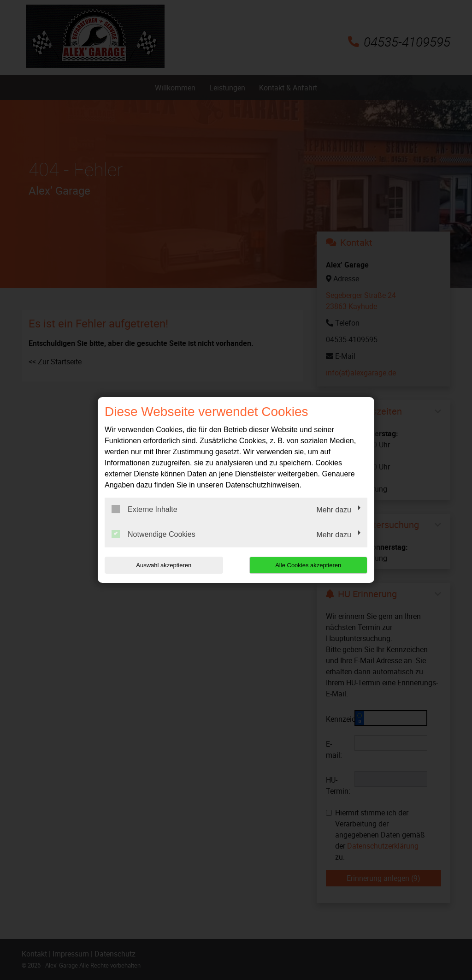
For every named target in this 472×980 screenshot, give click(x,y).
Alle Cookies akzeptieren (308, 565)
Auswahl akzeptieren (164, 565)
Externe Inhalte (145, 509)
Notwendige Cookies (153, 534)
